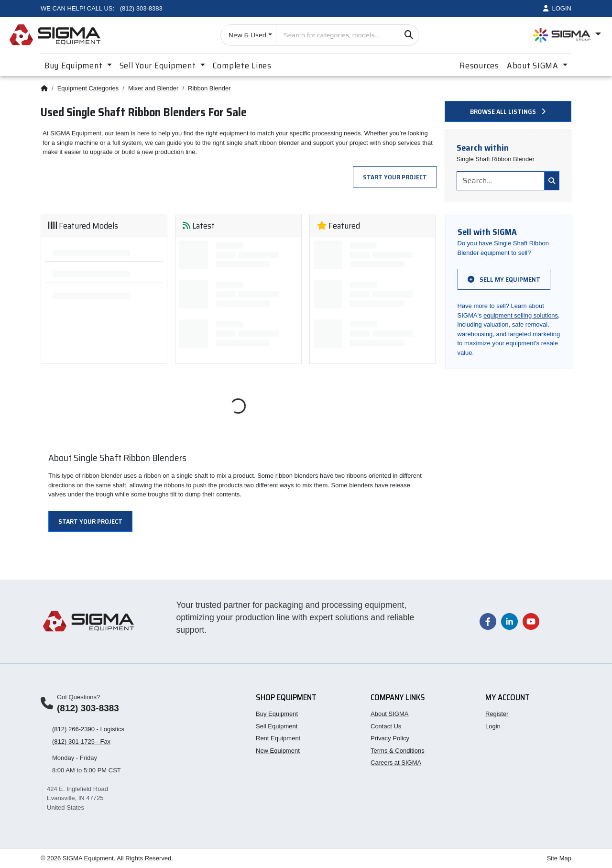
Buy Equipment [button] (75, 66)
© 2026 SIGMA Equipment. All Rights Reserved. (107, 858)
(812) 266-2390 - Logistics (88, 729)
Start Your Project (395, 177)
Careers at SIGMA (396, 763)
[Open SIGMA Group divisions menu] (567, 35)
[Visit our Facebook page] (488, 621)
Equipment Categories (88, 88)
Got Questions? (78, 697)
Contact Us (386, 726)
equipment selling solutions (521, 315)
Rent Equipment (278, 738)
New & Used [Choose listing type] (247, 35)
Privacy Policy (390, 738)
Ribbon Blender (209, 88)
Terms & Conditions (398, 751)
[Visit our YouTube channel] (531, 621)
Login (493, 726)
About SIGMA (389, 714)
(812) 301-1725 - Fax (81, 742)
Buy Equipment (277, 714)
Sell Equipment (277, 726)
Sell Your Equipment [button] (159, 66)
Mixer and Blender (153, 88)
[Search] (409, 35)
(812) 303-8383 (88, 708)
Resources (479, 66)
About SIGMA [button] (534, 66)
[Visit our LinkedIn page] (509, 621)
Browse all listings (508, 111)
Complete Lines (242, 66)
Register (497, 714)
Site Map (559, 858)
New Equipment (278, 751)
